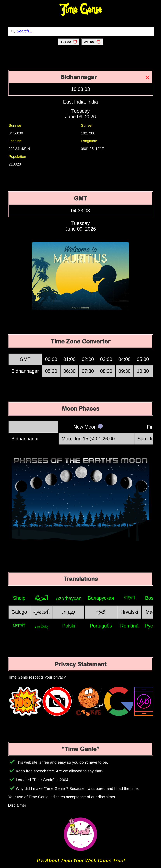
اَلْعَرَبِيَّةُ (41, 598)
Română (129, 626)
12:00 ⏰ (69, 42)
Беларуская (101, 598)
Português (101, 626)
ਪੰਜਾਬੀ (19, 626)
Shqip (19, 598)
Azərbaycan (69, 598)
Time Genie (81, 10)
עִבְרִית (69, 612)
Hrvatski (129, 612)
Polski (69, 626)
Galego (19, 612)
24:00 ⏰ (92, 42)
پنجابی (41, 626)
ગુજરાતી (41, 612)
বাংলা (129, 598)
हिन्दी (101, 612)
